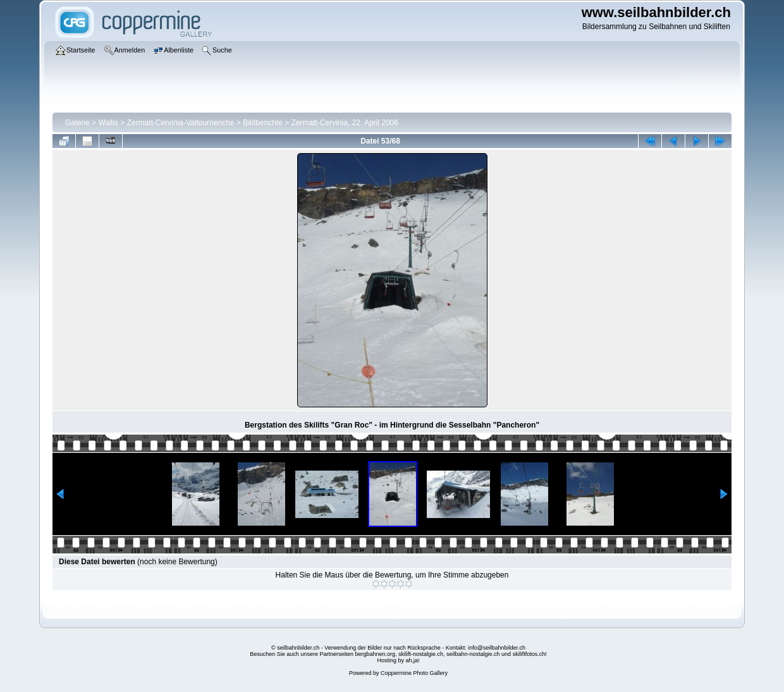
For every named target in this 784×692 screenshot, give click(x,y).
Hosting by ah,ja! (398, 660)
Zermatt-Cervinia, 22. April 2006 (345, 123)
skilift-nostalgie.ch (421, 654)
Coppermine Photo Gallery (414, 673)
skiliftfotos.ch (529, 654)
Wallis (108, 123)
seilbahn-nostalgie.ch (473, 654)
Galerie (77, 123)
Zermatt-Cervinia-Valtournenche (181, 123)
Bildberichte (263, 123)
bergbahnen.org (375, 654)
